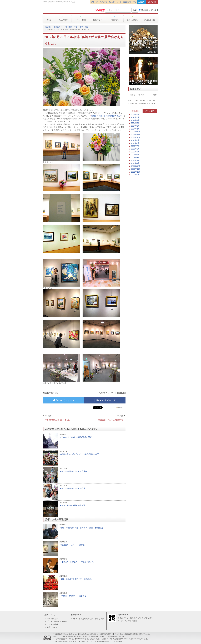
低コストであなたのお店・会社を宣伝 (89, 619)
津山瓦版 (61, 10)
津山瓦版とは (150, 18)
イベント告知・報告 (70, 27)
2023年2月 (135, 160)
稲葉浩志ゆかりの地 (129, 2)
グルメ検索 (63, 18)
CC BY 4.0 (125, 639)
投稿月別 (135, 111)
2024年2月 (135, 126)
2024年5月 (135, 117)
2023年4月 (135, 155)
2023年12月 (136, 132)
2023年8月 (135, 143)
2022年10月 (136, 172)
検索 (135, 10)
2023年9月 (135, 140)
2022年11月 (136, 169)
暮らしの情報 (132, 18)
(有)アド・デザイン (88, 641)
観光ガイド (98, 18)
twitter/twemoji (81, 639)
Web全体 (153, 10)
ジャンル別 (150, 111)
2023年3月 (135, 158)
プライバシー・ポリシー (57, 621)
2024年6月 (135, 114)
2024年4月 (135, 120)
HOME (49, 18)
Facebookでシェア (105, 400)
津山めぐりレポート (115, 2)
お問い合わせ (52, 627)
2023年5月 (135, 152)
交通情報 (115, 18)
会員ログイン (152, 2)
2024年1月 (135, 129)
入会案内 (141, 2)
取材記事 (57, 27)
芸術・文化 (84, 27)
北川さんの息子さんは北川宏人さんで (107, 116)
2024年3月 (135, 123)
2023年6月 (135, 149)
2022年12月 (136, 166)
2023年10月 (136, 137)
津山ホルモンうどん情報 (99, 2)
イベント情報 (80, 18)
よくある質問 (52, 624)
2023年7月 (135, 146)
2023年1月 (135, 163)
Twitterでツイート (63, 400)
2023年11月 (136, 134)
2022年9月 (135, 175)
